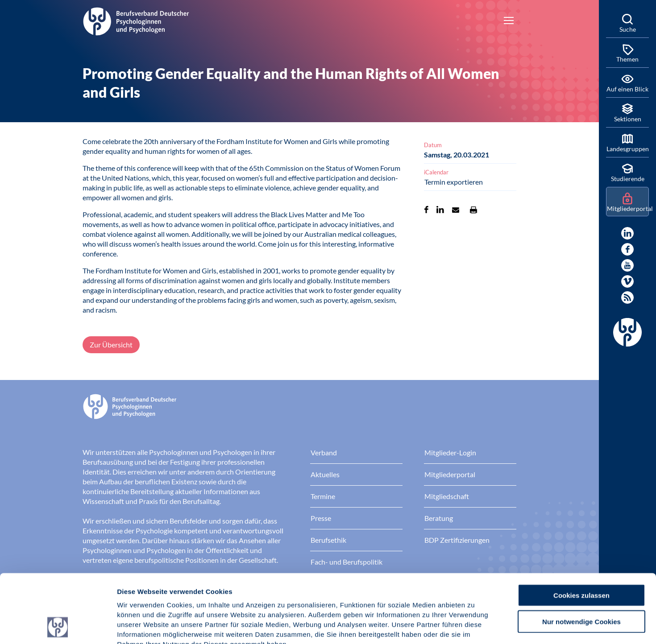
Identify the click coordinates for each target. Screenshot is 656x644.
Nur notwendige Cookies (581, 557)
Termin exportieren (454, 182)
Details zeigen (475, 626)
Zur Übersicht (111, 345)
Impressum (136, 590)
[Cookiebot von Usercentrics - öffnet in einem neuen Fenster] (58, 627)
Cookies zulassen (581, 531)
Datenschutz (183, 590)
